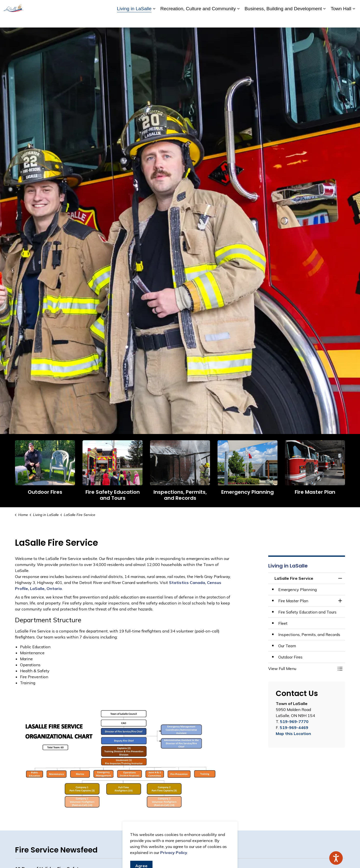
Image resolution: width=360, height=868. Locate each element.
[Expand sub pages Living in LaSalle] (154, 21)
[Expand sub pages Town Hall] (354, 21)
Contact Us (298, 7)
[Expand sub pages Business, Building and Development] (324, 21)
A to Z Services (229, 7)
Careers (277, 7)
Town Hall (341, 20)
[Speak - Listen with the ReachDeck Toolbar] (336, 858)
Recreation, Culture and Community (198, 20)
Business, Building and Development (283, 20)
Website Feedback (327, 7)
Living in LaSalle (134, 20)
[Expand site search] (351, 7)
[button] (302, 668)
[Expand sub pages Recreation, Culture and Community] (238, 21)
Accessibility (256, 7)
